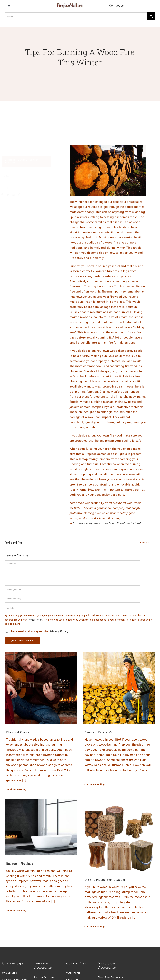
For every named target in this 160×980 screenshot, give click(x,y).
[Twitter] (9, 195)
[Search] (151, 16)
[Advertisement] (80, 112)
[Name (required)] (72, 589)
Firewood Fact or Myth (100, 732)
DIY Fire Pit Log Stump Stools (105, 880)
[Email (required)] (72, 599)
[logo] (70, 5)
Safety (23, 160)
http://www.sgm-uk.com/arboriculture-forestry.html (107, 525)
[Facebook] (4, 195)
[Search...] (76, 16)
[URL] (72, 608)
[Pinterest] (21, 195)
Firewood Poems (18, 732)
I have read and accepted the (38, 631)
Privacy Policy (35, 620)
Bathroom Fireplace (20, 864)
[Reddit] (15, 195)
